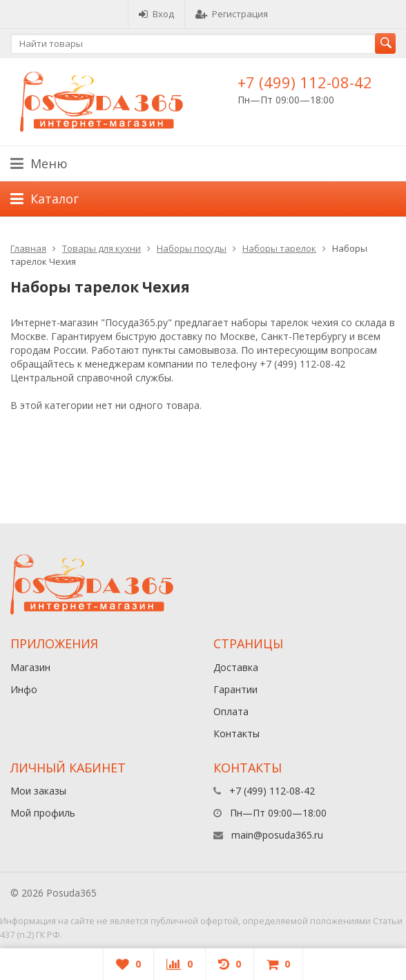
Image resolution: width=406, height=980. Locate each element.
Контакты (236, 733)
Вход (156, 14)
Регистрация (232, 14)
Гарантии (235, 689)
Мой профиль (43, 813)
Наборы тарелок (279, 248)
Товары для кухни (101, 248)
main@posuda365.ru (277, 835)
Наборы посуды (192, 248)
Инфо (24, 689)
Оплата (231, 711)
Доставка (236, 667)
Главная (28, 248)
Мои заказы (38, 791)
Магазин (30, 667)
